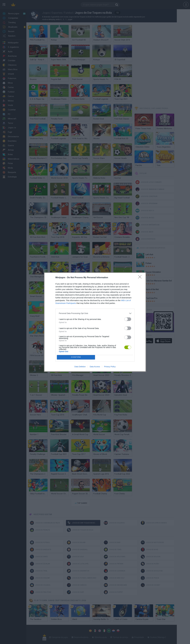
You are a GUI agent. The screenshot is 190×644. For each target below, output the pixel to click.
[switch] (128, 319)
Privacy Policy (110, 367)
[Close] (141, 278)
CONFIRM (76, 357)
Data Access (95, 367)
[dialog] (95, 322)
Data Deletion (80, 367)
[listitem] (95, 313)
